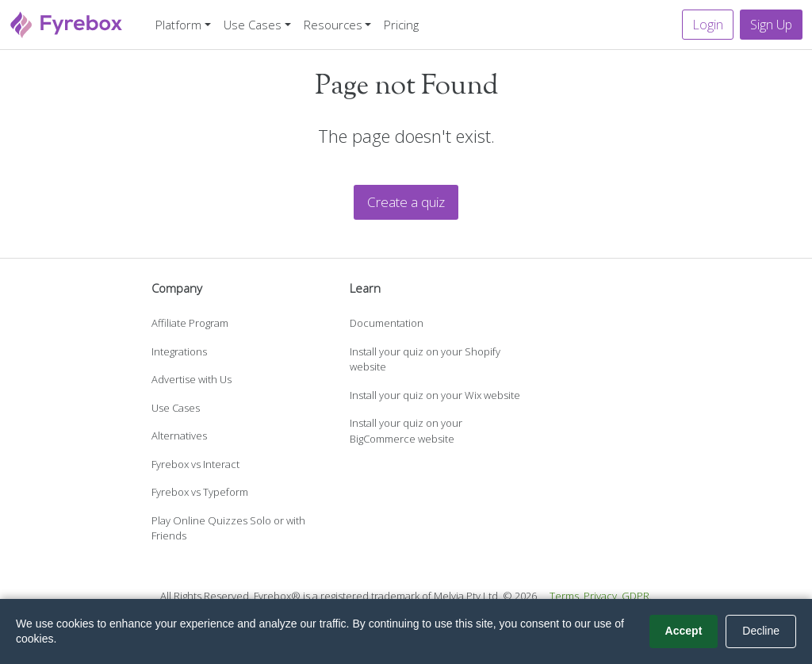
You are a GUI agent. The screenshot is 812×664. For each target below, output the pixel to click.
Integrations (179, 351)
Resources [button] (333, 25)
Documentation (387, 323)
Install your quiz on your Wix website (435, 395)
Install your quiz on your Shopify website (425, 359)
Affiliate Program (190, 323)
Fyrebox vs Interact (195, 464)
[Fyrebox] (67, 23)
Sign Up (771, 25)
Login (708, 25)
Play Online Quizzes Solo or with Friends (228, 528)
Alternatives (179, 436)
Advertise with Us (192, 379)
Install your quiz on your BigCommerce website (406, 431)
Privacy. (601, 596)
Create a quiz (406, 202)
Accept (684, 631)
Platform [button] (178, 25)
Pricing (401, 25)
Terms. (565, 596)
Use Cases (176, 408)
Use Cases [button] (253, 25)
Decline (761, 631)
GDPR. (637, 596)
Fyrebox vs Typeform (200, 492)
